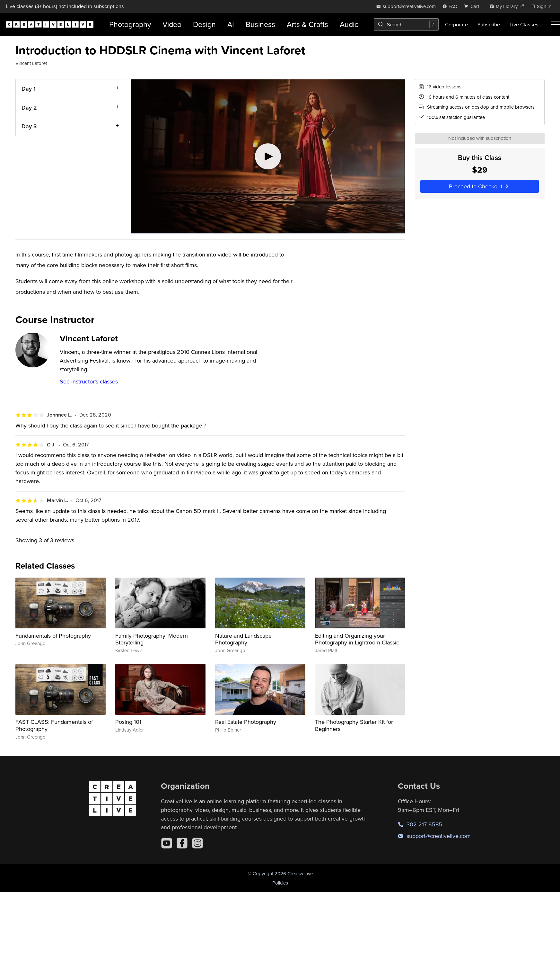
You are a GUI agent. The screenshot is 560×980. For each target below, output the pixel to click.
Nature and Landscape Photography (243, 639)
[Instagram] (197, 843)
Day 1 (29, 89)
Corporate (456, 24)
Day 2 (29, 108)
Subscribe (489, 24)
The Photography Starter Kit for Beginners (354, 725)
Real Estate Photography (246, 722)
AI (231, 24)
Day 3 (29, 126)
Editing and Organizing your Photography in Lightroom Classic (357, 639)
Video (172, 24)
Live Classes (524, 24)
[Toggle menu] (556, 24)
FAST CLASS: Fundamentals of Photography (54, 725)
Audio (349, 24)
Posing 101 (128, 722)
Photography (130, 24)
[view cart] (473, 6)
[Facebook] (182, 843)
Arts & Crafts (307, 24)
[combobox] (406, 24)
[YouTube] (167, 843)
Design (204, 24)
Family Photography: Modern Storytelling (152, 639)
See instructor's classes (89, 381)
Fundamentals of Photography (53, 636)
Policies (280, 883)
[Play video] (268, 156)
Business (260, 24)
